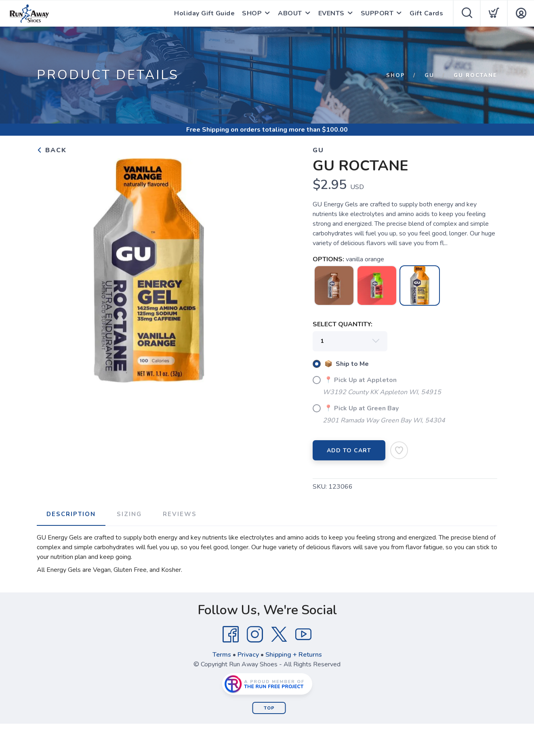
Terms (222, 655)
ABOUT (290, 13)
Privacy (248, 655)
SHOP (252, 13)
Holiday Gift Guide (204, 13)
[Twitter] (279, 634)
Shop (396, 76)
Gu (429, 76)
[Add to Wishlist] (399, 450)
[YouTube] (303, 634)
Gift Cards (426, 13)
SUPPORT (377, 13)
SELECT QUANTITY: (343, 324)
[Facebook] (231, 634)
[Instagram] (255, 634)
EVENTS (331, 13)
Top (269, 708)
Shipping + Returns (294, 655)
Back (52, 150)
